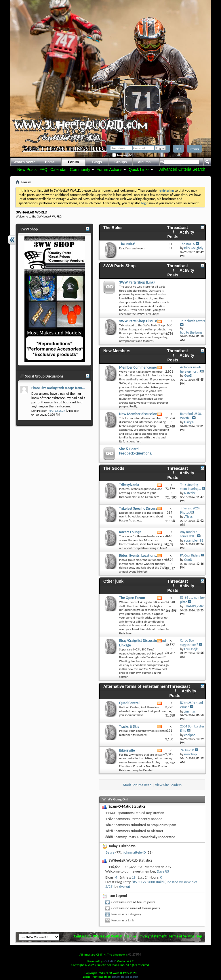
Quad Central (129, 703)
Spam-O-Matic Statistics (127, 806)
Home (50, 162)
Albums (144, 162)
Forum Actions (109, 170)
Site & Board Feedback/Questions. (136, 451)
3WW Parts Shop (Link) (137, 282)
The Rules (113, 228)
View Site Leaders (168, 785)
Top (199, 936)
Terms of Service (182, 936)
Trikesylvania (129, 485)
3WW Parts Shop (119, 266)
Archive (130, 936)
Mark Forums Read (137, 785)
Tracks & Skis (129, 726)
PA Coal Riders (190, 555)
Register (195, 149)
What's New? (24, 162)
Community (80, 170)
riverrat (124, 886)
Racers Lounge (130, 532)
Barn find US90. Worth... (191, 416)
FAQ (43, 170)
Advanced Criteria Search (182, 169)
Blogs (97, 162)
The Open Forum (132, 598)
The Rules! (127, 244)
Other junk (113, 581)
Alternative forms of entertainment (136, 686)
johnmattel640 (135, 852)
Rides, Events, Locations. (138, 556)
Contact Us (82, 936)
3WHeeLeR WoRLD (107, 936)
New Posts (27, 170)
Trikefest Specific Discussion (141, 508)
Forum (74, 162)
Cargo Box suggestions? (189, 643)
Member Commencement (139, 367)
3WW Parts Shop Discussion (141, 321)
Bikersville (127, 750)
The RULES (187, 244)
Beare (110, 852)
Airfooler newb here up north (191, 369)
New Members (117, 351)
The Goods (114, 468)
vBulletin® (110, 961)
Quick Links (139, 170)
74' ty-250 (187, 750)
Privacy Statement (153, 936)
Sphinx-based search (125, 977)
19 (134, 877)
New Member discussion (138, 414)
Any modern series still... (189, 534)
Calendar (59, 170)
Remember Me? (122, 155)
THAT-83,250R (56, 411)
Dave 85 (163, 871)
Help (178, 149)
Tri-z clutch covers (193, 321)
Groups (121, 162)
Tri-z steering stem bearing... (191, 487)
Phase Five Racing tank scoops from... (58, 388)
